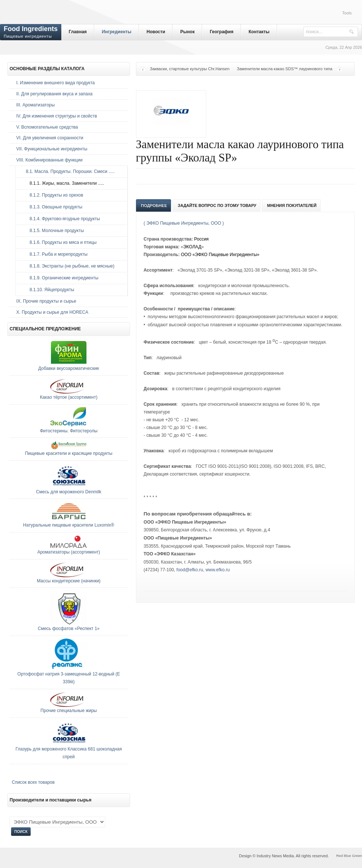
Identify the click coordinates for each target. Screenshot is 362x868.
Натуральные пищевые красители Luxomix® (69, 525)
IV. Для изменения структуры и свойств (57, 116)
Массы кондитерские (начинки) (69, 581)
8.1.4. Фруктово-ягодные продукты (61, 219)
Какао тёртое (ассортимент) (69, 397)
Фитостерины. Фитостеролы (69, 431)
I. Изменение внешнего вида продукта (56, 83)
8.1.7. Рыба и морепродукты (55, 254)
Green (357, 856)
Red (339, 856)
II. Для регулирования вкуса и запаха (54, 94)
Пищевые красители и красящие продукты (69, 453)
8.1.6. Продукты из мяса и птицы (59, 242)
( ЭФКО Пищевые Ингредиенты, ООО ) (184, 223)
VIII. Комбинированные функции (49, 160)
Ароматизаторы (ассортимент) (69, 552)
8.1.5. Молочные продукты (53, 231)
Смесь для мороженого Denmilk (69, 492)
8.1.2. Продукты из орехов (53, 195)
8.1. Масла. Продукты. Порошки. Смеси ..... (69, 171)
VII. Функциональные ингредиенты (52, 149)
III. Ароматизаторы (35, 105)
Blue (347, 856)
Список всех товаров (33, 782)
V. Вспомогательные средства (47, 127)
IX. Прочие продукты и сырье (46, 301)
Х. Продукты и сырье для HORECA (52, 312)
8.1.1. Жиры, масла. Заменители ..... (63, 183)
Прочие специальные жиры (69, 711)
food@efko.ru (190, 570)
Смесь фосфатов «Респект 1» (69, 629)
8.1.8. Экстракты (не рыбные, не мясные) (68, 266)
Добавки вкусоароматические (69, 368)
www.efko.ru (217, 570)
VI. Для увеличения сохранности (50, 138)
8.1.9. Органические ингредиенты (60, 278)
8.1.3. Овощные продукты (52, 207)
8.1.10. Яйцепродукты (48, 290)
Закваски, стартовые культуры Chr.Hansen (190, 69)
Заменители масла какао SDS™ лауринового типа (284, 69)
